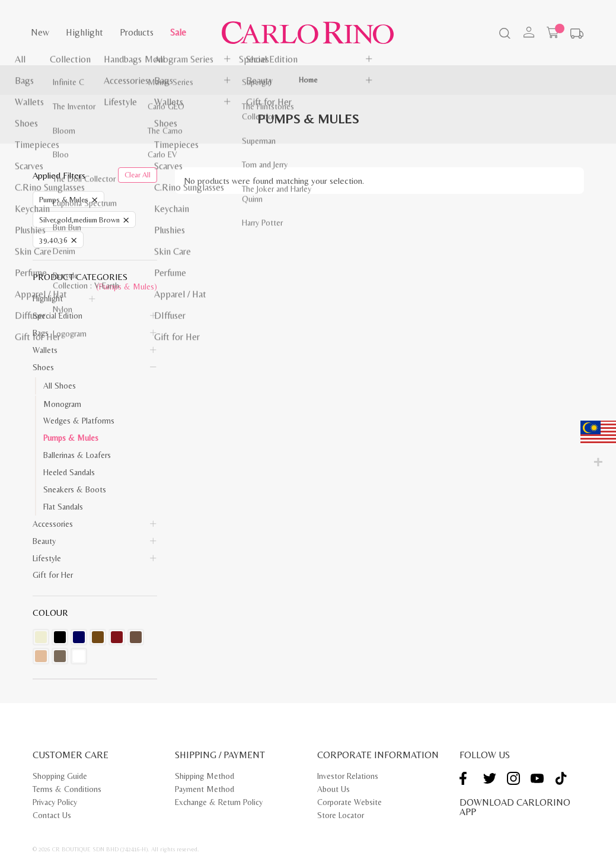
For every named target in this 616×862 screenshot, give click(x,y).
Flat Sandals (63, 507)
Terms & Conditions (67, 789)
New (40, 32)
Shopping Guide (60, 776)
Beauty (44, 541)
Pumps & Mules (71, 438)
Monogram (62, 404)
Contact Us (52, 815)
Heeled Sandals (69, 472)
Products (137, 32)
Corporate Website (350, 802)
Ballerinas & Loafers (77, 455)
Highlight (84, 32)
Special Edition (58, 316)
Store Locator (341, 815)
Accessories (53, 524)
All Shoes (60, 386)
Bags (41, 333)
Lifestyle (47, 558)
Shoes (43, 367)
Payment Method (205, 789)
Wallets (45, 350)
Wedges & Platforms (79, 421)
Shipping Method (205, 776)
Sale (178, 32)
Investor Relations (348, 776)
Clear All (138, 175)
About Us (333, 789)
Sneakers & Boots (75, 489)
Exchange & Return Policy (219, 802)
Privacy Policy (55, 802)
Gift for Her (53, 575)
